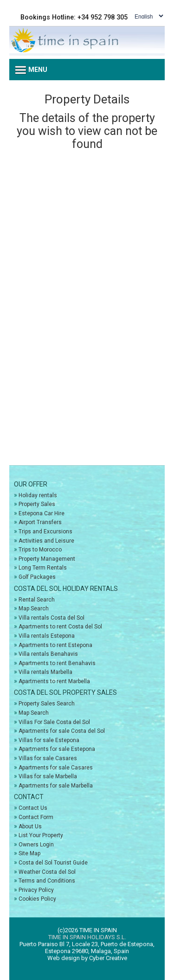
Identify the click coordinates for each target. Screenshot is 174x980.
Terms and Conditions (47, 881)
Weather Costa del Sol (47, 872)
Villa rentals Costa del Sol (52, 618)
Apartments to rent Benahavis (57, 663)
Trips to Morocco (40, 550)
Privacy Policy (36, 890)
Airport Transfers (40, 522)
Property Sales (37, 504)
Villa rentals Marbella (45, 672)
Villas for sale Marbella (48, 776)
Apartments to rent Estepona (55, 645)
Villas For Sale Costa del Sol (54, 722)
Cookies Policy (37, 899)
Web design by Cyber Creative (87, 958)
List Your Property (41, 835)
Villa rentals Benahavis (48, 654)
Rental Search (37, 600)
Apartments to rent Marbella (54, 681)
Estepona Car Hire (42, 513)
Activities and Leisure (46, 541)
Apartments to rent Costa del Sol (60, 627)
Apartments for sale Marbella (56, 786)
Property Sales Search (47, 704)
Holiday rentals (38, 495)
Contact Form (36, 817)
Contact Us (33, 808)
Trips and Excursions (45, 532)
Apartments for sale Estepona (57, 749)
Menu (31, 70)
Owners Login (36, 845)
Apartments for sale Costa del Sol (62, 731)
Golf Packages (37, 577)
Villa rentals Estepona (47, 636)
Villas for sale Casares (48, 758)
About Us (30, 826)
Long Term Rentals (43, 568)
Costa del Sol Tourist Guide (53, 863)
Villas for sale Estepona (49, 740)
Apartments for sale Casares (56, 768)
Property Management (47, 559)
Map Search (34, 608)
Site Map (29, 853)
